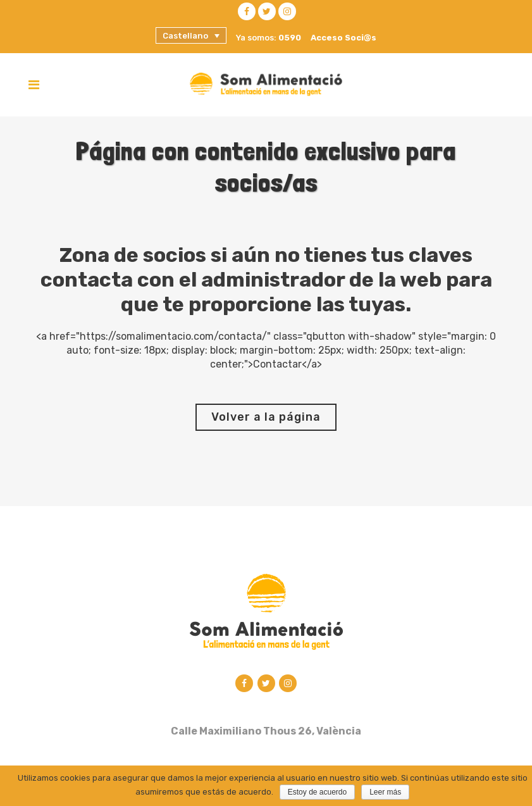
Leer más (385, 792)
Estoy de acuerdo (317, 792)
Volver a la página (266, 417)
